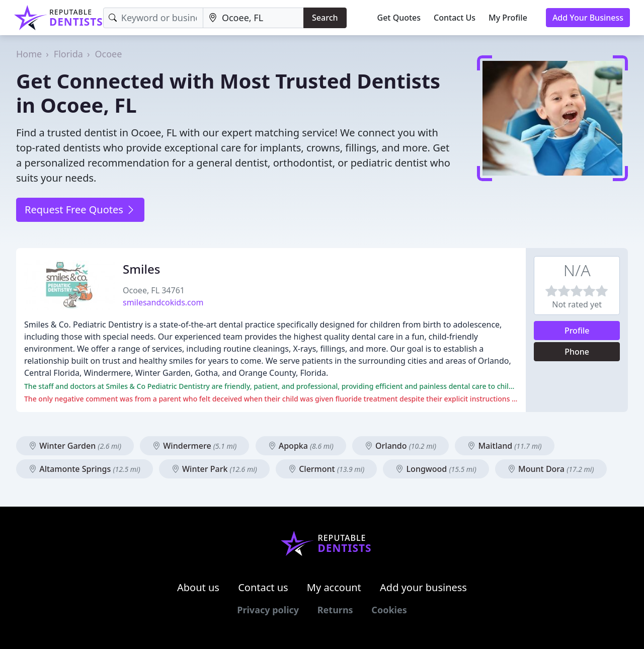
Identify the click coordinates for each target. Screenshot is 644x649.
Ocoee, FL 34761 (154, 290)
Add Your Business (588, 18)
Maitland (504, 446)
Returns (335, 610)
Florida (68, 54)
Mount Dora (551, 469)
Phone (577, 352)
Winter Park (214, 469)
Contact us (263, 587)
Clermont (326, 469)
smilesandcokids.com (163, 302)
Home (29, 54)
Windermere (194, 446)
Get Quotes (399, 18)
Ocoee (109, 54)
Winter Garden (75, 446)
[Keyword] (153, 18)
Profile (577, 331)
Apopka (301, 446)
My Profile (508, 18)
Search (325, 18)
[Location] (253, 18)
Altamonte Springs (85, 469)
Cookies (389, 610)
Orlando (400, 446)
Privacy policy (268, 610)
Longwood (436, 469)
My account (334, 587)
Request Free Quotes (80, 210)
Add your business (423, 587)
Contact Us (455, 18)
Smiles (141, 269)
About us (198, 587)
